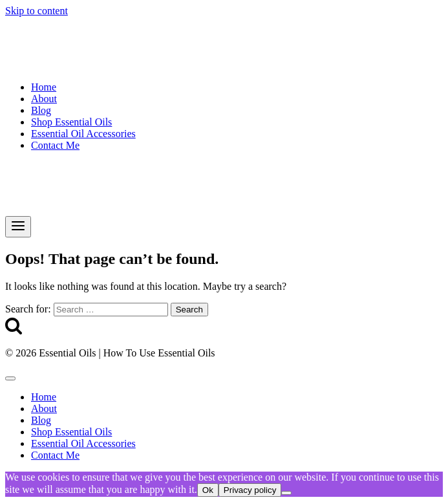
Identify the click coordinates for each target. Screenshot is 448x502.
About (44, 99)
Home (44, 87)
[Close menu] (10, 378)
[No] (286, 493)
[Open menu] (18, 227)
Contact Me (55, 145)
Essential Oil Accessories (83, 134)
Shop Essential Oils (71, 122)
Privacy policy (250, 490)
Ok (208, 490)
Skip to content (37, 11)
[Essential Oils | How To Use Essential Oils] (48, 65)
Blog (41, 110)
